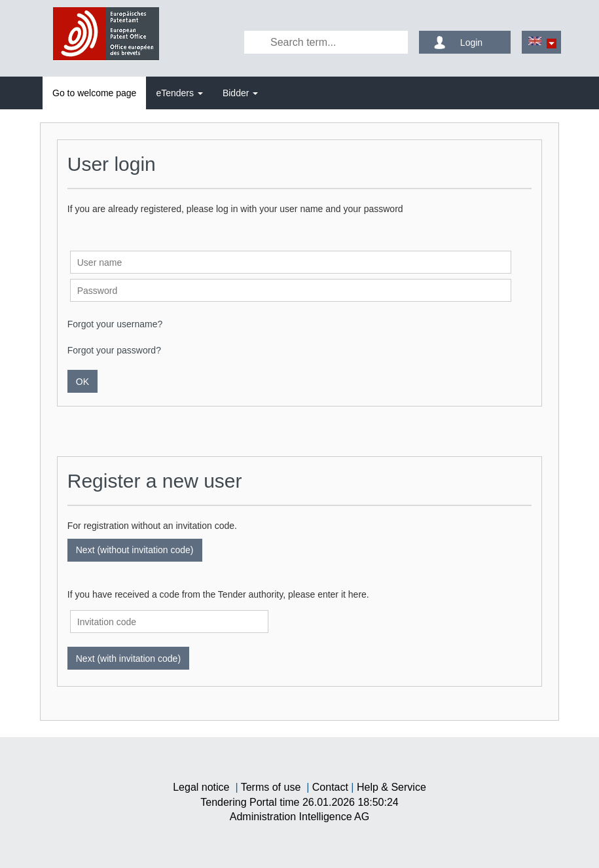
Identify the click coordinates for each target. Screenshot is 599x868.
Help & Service (391, 787)
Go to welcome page (94, 93)
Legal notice (201, 787)
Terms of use (271, 787)
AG (299, 817)
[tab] (94, 93)
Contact (330, 787)
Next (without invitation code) (135, 550)
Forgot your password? (114, 350)
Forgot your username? (115, 324)
